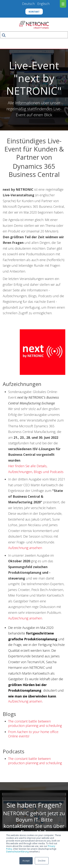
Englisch (43, 4)
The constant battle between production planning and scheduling (35, 723)
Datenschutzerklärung (17, 852)
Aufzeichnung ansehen (25, 548)
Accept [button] (26, 861)
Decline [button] (42, 861)
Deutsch (30, 4)
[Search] (34, 35)
